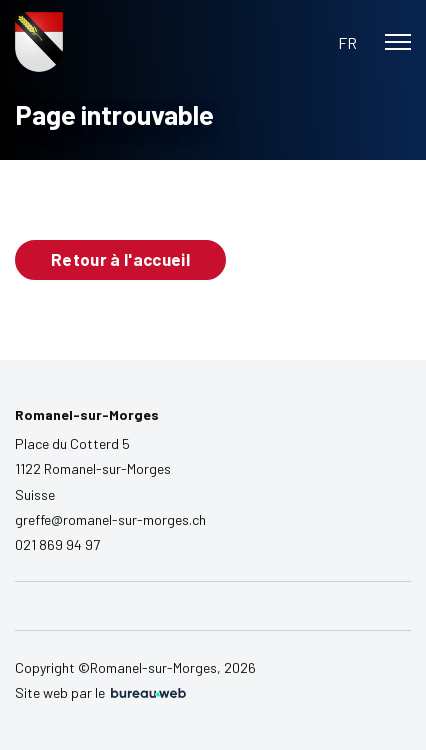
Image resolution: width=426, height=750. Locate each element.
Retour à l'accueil (120, 259)
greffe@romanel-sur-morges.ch (110, 519)
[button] (347, 42)
